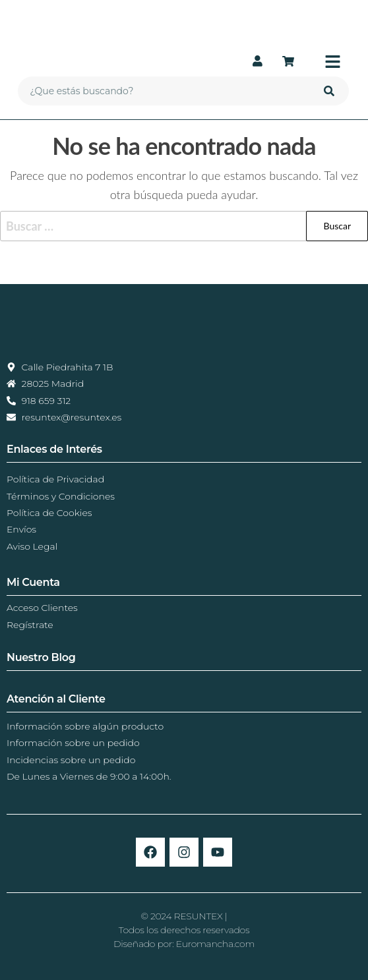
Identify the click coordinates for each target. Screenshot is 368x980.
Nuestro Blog (41, 657)
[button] (325, 62)
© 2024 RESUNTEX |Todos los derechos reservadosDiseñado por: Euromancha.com (184, 930)
